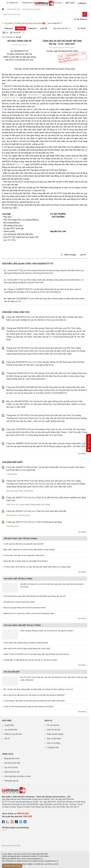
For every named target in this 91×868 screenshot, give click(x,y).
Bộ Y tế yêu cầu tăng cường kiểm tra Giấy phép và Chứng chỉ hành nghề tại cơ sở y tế (38, 689)
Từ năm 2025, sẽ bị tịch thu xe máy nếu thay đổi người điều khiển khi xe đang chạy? (37, 567)
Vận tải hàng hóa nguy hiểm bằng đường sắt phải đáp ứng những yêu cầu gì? (35, 596)
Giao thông (19, 491)
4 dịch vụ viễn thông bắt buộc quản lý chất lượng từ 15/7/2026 (28, 707)
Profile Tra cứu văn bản (13, 734)
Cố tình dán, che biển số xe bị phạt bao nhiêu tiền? (24, 555)
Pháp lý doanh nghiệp (55, 734)
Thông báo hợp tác (11, 781)
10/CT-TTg (78, 159)
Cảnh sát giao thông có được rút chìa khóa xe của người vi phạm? (47, 631)
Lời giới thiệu (9, 725)
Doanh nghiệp (25, 504)
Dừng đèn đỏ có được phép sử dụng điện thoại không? (26, 561)
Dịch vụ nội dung (53, 743)
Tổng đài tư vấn (53, 747)
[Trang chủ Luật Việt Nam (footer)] (45, 790)
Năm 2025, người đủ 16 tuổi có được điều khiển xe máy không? (29, 550)
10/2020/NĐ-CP (34, 95)
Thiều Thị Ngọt (68, 255)
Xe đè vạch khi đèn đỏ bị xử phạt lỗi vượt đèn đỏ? (24, 544)
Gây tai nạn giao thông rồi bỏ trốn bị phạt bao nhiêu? (25, 608)
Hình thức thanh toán (12, 763)
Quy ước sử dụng (11, 767)
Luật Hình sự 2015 (51, 864)
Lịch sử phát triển (11, 730)
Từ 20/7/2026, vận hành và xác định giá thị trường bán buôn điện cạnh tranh (34, 701)
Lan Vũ (83, 255)
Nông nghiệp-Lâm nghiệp (41, 504)
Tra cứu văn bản (53, 725)
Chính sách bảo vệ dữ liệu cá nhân (17, 776)
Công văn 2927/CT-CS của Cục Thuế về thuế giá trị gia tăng (34, 522)
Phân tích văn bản (54, 730)
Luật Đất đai (38, 864)
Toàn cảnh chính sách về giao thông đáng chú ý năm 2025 (27, 648)
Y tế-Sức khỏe (12, 474)
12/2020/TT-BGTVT (10, 98)
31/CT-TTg (20, 164)
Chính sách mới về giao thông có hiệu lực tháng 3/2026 (26, 643)
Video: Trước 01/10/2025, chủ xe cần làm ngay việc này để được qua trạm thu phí (36, 654)
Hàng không (28, 491)
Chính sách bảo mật (12, 772)
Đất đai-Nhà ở (12, 515)
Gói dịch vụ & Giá (55, 3)
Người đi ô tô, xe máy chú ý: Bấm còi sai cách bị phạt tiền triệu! (29, 613)
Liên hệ (7, 739)
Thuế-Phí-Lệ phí (12, 504)
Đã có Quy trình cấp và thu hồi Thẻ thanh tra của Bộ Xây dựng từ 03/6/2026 (34, 695)
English (70, 3)
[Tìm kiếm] (85, 14)
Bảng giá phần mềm (12, 758)
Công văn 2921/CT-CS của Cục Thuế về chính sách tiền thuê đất (36, 511)
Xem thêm (83, 454)
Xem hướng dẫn (55, 23)
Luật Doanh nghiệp (25, 864)
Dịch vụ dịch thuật (54, 739)
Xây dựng (10, 491)
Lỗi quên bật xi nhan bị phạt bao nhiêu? (19, 602)
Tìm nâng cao (81, 19)
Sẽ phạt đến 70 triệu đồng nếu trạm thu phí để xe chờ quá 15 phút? (30, 660)
